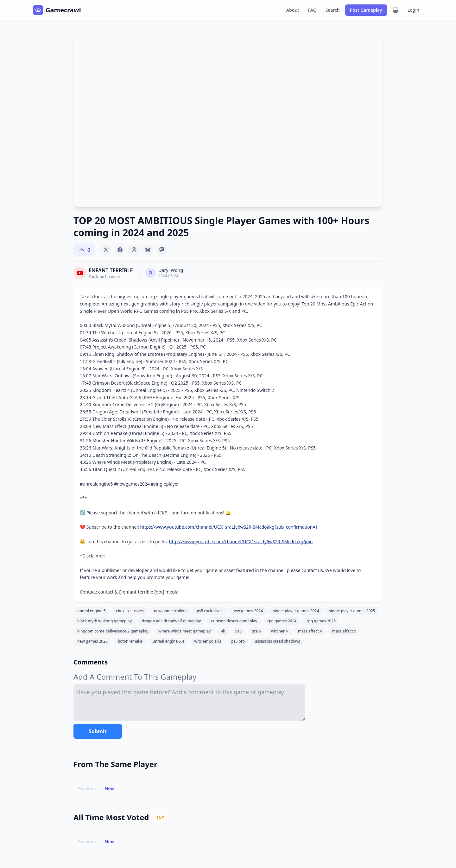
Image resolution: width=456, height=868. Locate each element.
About (293, 10)
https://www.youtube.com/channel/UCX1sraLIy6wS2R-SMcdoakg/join (241, 541)
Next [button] (110, 788)
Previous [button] (86, 788)
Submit (98, 731)
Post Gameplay (366, 10)
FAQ (312, 10)
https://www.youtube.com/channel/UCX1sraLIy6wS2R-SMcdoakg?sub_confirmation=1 (229, 527)
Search (333, 10)
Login (413, 10)
